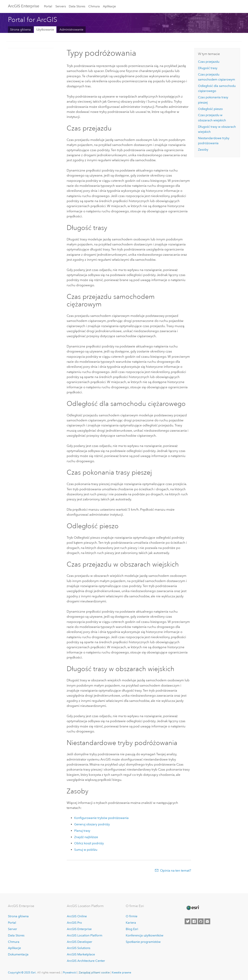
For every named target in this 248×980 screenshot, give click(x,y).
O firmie (132, 916)
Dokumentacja (18, 954)
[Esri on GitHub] (201, 921)
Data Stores (77, 6)
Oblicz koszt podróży (89, 843)
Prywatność (70, 972)
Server (12, 929)
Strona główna (20, 30)
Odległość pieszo (210, 109)
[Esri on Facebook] (194, 921)
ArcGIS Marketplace (81, 954)
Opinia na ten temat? (176, 870)
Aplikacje (109, 6)
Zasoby (203, 150)
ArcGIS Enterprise (24, 6)
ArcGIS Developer (80, 942)
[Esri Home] (193, 908)
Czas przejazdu (209, 62)
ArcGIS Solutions (79, 948)
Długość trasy (208, 68)
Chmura (94, 6)
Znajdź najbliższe (86, 837)
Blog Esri (132, 929)
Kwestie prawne (121, 972)
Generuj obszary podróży (92, 824)
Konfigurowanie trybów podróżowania (101, 818)
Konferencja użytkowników (145, 935)
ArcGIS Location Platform (85, 935)
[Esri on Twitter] (188, 921)
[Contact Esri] (207, 921)
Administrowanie (71, 30)
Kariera (131, 923)
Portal (48, 6)
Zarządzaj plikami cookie (94, 972)
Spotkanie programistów (143, 942)
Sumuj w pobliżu (86, 850)
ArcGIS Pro (74, 923)
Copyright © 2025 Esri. (22, 972)
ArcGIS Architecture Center (86, 961)
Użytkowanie (45, 30)
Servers (61, 6)
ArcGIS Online (77, 916)
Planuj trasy (82, 831)
